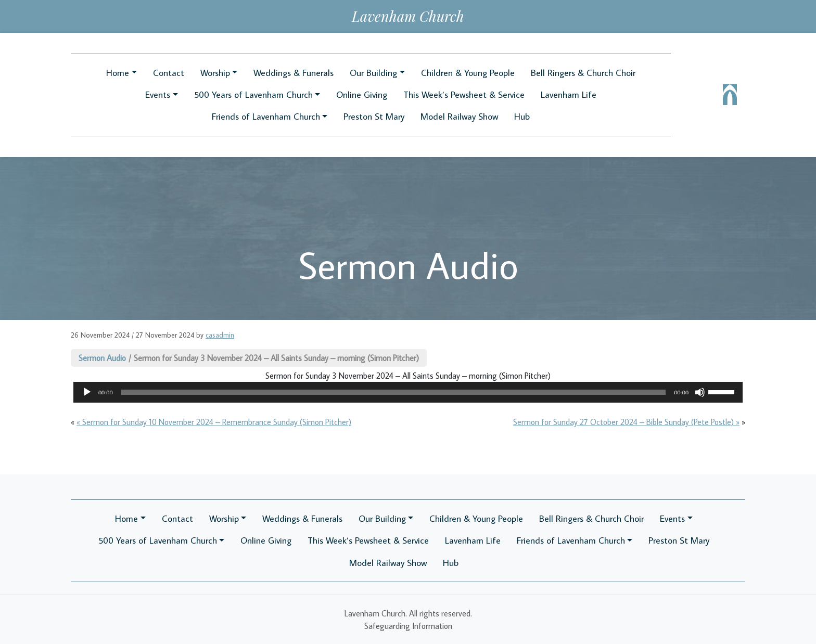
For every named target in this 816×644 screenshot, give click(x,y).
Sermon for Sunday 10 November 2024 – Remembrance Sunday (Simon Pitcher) (217, 422)
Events (158, 94)
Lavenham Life (569, 94)
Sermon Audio (102, 358)
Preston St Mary (374, 116)
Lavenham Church (408, 16)
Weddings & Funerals (294, 73)
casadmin (220, 335)
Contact (169, 73)
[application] (408, 392)
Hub (522, 116)
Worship (215, 73)
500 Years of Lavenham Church (253, 94)
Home (118, 73)
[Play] (87, 392)
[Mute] (700, 392)
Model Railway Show (459, 116)
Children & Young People (468, 73)
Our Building (373, 73)
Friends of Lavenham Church (266, 116)
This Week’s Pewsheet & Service (464, 94)
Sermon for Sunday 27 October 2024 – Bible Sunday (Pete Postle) (623, 422)
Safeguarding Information (408, 626)
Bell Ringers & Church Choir (583, 73)
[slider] (394, 392)
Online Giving (362, 94)
